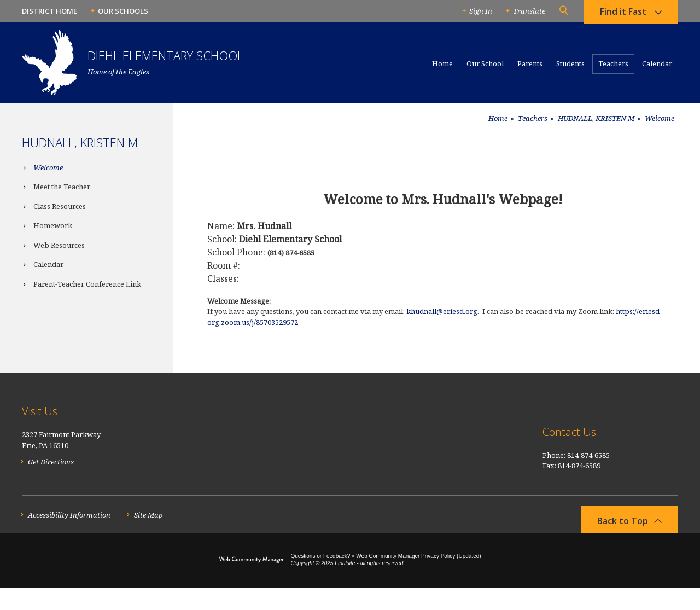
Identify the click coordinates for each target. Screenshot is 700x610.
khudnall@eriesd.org (442, 311)
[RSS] (672, 435)
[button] (563, 11)
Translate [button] (529, 11)
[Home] (442, 68)
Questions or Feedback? (320, 579)
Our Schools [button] (123, 11)
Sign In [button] (481, 11)
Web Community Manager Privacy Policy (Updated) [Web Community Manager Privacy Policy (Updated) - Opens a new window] (418, 579)
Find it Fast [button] (623, 14)
